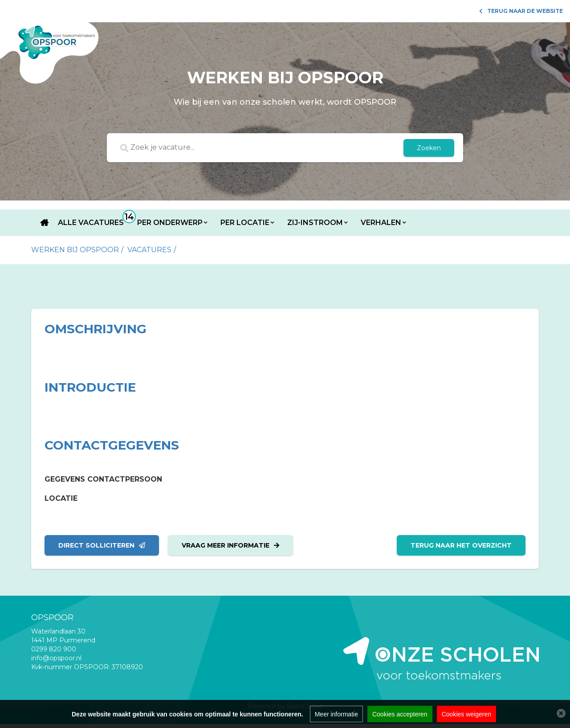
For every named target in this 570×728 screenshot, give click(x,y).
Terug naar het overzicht (461, 545)
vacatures (149, 250)
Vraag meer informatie (230, 545)
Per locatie (245, 223)
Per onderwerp (170, 223)
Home (45, 223)
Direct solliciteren (102, 545)
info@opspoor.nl (56, 658)
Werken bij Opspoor (75, 250)
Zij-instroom (315, 223)
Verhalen (381, 223)
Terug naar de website (521, 11)
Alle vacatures (91, 223)
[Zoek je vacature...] (266, 148)
